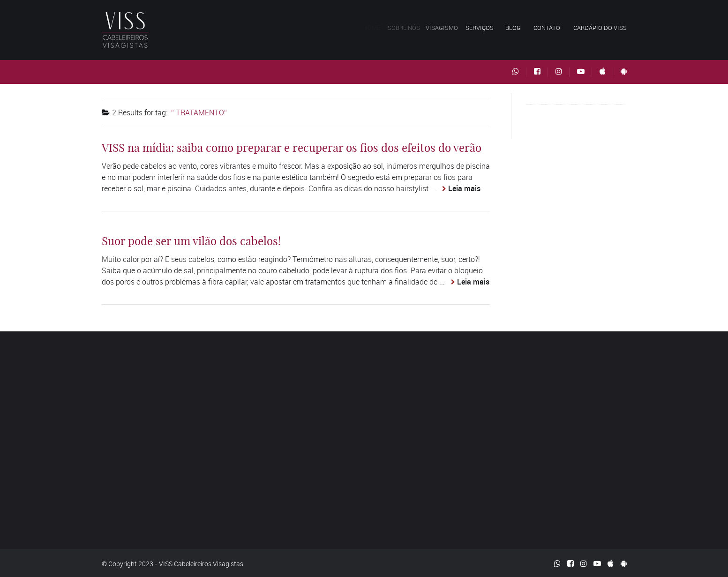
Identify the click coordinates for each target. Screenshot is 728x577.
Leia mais (464, 188)
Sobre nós (407, 28)
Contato (547, 28)
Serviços (481, 28)
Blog (513, 28)
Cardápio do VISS (600, 28)
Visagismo (445, 28)
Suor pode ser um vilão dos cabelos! (191, 241)
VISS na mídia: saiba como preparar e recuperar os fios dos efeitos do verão (292, 148)
